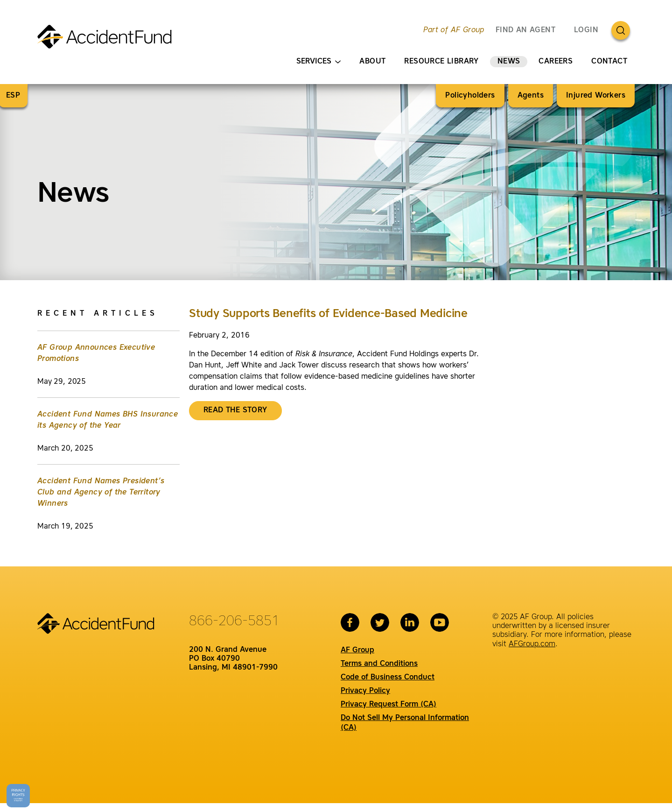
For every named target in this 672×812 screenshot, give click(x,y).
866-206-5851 (234, 621)
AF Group (357, 650)
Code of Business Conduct (388, 678)
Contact (609, 62)
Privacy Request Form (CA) (388, 705)
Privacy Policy (365, 691)
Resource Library (441, 62)
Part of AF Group (454, 30)
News (509, 62)
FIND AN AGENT (525, 30)
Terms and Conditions (379, 664)
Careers (556, 62)
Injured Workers (596, 96)
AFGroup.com (532, 644)
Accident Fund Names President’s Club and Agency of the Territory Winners (101, 493)
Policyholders (470, 96)
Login (586, 30)
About (372, 62)
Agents (531, 96)
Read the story (235, 410)
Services (318, 62)
